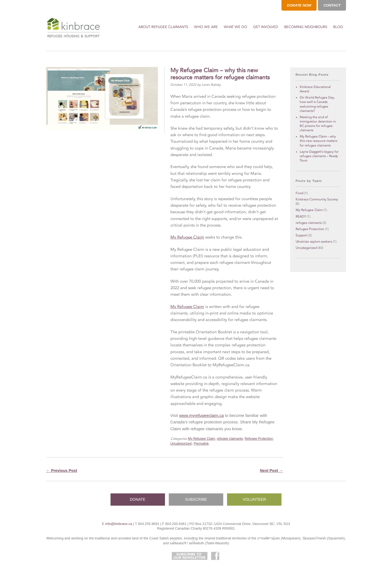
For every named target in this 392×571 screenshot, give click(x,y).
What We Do (235, 27)
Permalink (201, 444)
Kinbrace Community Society (317, 199)
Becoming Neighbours (306, 27)
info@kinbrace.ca (119, 524)
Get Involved (266, 27)
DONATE (138, 499)
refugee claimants (230, 439)
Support (301, 235)
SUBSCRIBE (196, 499)
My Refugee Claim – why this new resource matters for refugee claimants (318, 141)
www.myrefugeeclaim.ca (201, 415)
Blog (338, 27)
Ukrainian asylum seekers (314, 242)
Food (299, 193)
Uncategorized (181, 444)
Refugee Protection (259, 439)
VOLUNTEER (255, 499)
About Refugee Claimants (163, 27)
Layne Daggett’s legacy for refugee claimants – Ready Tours (319, 156)
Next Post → (272, 471)
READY (301, 216)
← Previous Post (62, 471)
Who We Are (206, 27)
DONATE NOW (299, 5)
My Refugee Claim (187, 237)
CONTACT (332, 5)
